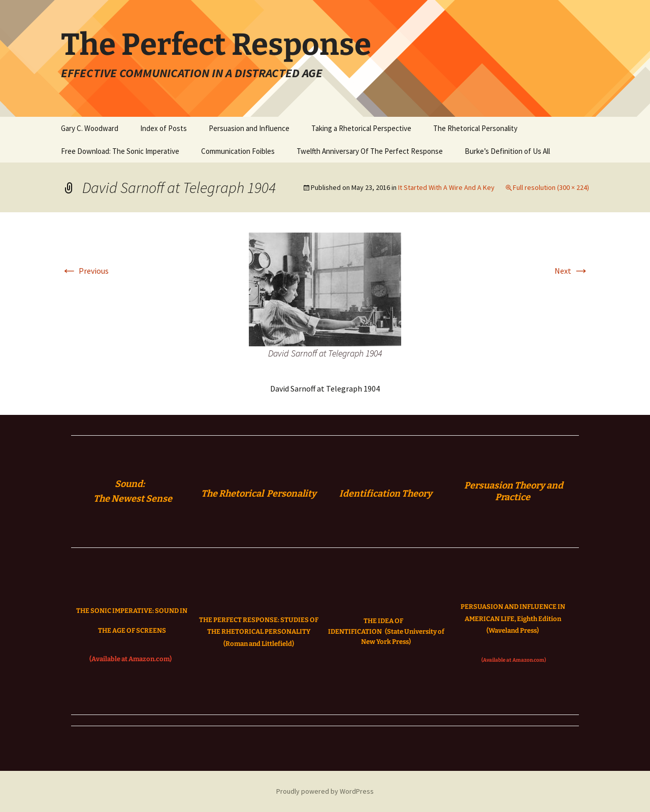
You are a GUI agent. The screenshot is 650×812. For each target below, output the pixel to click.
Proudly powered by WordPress (325, 791)
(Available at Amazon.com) (131, 659)
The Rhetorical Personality (475, 128)
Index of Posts (164, 128)
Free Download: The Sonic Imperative (120, 151)
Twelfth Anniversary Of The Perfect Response (370, 151)
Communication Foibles (238, 151)
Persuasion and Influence (249, 128)
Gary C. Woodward (90, 128)
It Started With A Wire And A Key (446, 187)
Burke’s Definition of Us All (507, 151)
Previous (85, 271)
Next (572, 271)
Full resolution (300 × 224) (551, 187)
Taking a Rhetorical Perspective (361, 128)
